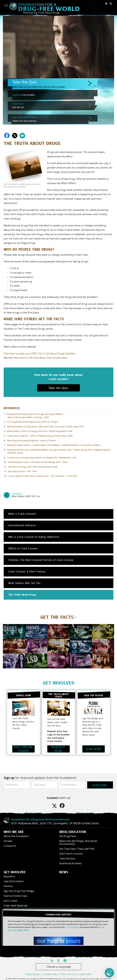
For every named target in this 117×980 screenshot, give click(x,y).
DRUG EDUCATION (73, 832)
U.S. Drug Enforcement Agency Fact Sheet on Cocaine (32, 422)
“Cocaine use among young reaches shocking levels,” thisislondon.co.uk (42, 457)
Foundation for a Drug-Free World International (40, 819)
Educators (9, 876)
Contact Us (10, 846)
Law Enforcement (14, 881)
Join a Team (10, 900)
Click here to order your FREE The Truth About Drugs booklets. (40, 354)
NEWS (64, 872)
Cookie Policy (51, 973)
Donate (8, 841)
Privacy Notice (33, 973)
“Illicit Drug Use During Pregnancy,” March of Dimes (31, 440)
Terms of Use (68, 973)
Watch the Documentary (78, 842)
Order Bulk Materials (16, 905)
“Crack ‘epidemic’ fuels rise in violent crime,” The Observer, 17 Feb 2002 (43, 476)
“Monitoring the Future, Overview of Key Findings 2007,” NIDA (38, 462)
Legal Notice (85, 973)
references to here (40, 358)
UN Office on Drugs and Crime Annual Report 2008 (33, 467)
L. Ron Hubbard (72, 926)
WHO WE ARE (14, 832)
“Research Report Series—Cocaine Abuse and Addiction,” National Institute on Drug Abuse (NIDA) (53, 445)
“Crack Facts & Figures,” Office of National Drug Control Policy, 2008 (40, 436)
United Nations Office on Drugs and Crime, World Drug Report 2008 (40, 431)
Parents (8, 886)
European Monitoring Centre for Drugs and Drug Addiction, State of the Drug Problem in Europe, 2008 (35, 416)
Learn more (23, 929)
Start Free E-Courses (71, 853)
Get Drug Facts (68, 836)
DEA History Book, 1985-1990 (22, 471)
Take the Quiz (67, 858)
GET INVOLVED (59, 683)
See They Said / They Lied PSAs (77, 848)
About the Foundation (16, 836)
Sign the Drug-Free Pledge (19, 891)
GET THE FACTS (58, 617)
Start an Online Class (16, 896)
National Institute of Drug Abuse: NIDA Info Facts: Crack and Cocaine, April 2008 (45, 426)
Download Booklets (70, 863)
